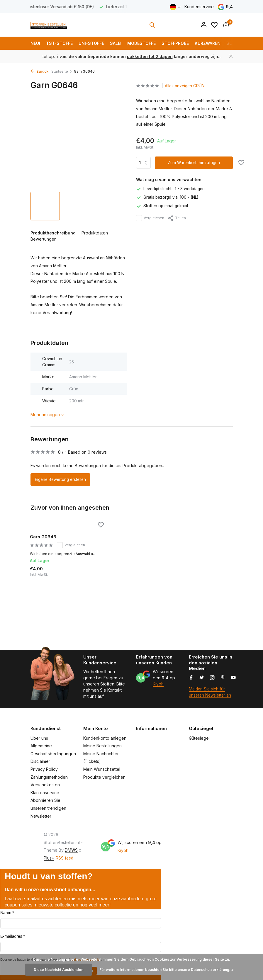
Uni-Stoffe (91, 43)
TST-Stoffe (59, 43)
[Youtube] (233, 678)
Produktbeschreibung (53, 233)
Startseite (62, 71)
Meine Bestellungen (102, 746)
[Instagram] (212, 678)
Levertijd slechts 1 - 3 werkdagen (172, 189)
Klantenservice (45, 793)
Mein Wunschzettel (102, 769)
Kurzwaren (208, 43)
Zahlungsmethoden (49, 777)
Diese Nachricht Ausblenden (58, 970)
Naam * (7, 913)
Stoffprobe (175, 43)
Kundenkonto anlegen (105, 738)
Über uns (39, 738)
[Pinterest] (223, 678)
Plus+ (49, 858)
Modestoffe (141, 43)
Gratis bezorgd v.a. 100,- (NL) (168, 197)
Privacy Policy (44, 769)
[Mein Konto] (204, 25)
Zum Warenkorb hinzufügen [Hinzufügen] (194, 163)
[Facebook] (191, 678)
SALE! (116, 43)
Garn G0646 (45, 537)
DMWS (71, 850)
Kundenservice (199, 7)
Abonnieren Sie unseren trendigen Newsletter (48, 808)
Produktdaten (95, 233)
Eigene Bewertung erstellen (62, 480)
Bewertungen (44, 239)
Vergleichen (150, 218)
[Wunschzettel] (214, 25)
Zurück (39, 71)
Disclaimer (40, 762)
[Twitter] (202, 678)
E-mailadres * (13, 936)
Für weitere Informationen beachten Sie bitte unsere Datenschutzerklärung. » (167, 970)
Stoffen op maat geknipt (163, 206)
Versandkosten (45, 785)
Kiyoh (158, 684)
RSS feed (65, 858)
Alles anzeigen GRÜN (187, 86)
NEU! (35, 43)
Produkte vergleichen (104, 777)
